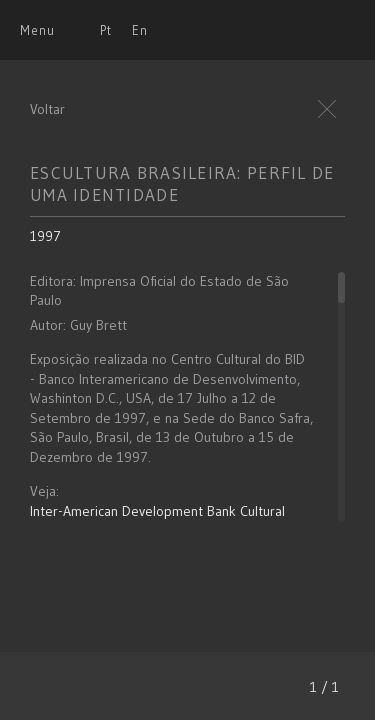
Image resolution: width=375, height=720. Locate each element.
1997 (45, 236)
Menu (37, 30)
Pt (106, 30)
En (140, 30)
